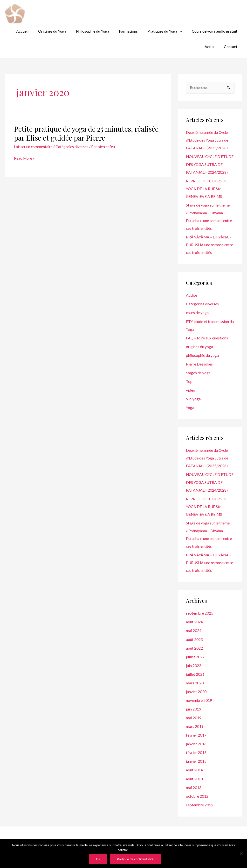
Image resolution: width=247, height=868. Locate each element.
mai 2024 (194, 637)
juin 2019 (194, 716)
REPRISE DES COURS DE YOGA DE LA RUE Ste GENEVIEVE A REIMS (207, 188)
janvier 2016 (196, 750)
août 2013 (194, 785)
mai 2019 (194, 724)
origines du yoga (199, 346)
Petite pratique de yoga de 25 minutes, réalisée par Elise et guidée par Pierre (87, 125)
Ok (98, 859)
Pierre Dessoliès (199, 363)
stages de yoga (198, 372)
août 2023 (194, 646)
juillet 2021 (195, 681)
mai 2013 (194, 794)
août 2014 (194, 777)
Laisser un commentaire (33, 139)
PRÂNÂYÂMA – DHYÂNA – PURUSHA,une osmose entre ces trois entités (210, 244)
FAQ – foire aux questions (207, 337)
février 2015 (196, 759)
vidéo (191, 390)
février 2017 (196, 742)
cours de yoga (197, 312)
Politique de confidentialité (135, 859)
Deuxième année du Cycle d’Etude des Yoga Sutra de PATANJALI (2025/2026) (207, 132)
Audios (192, 295)
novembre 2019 (199, 707)
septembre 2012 (200, 811)
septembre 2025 (200, 620)
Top (189, 381)
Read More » (25, 150)
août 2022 (194, 655)
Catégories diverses (72, 139)
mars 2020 (195, 690)
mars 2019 (195, 733)
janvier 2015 (196, 768)
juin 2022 (194, 672)
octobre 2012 (197, 803)
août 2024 (194, 629)
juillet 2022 (195, 664)
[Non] (241, 854)
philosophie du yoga (202, 355)
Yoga (190, 407)
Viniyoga (193, 398)
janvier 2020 (196, 698)
